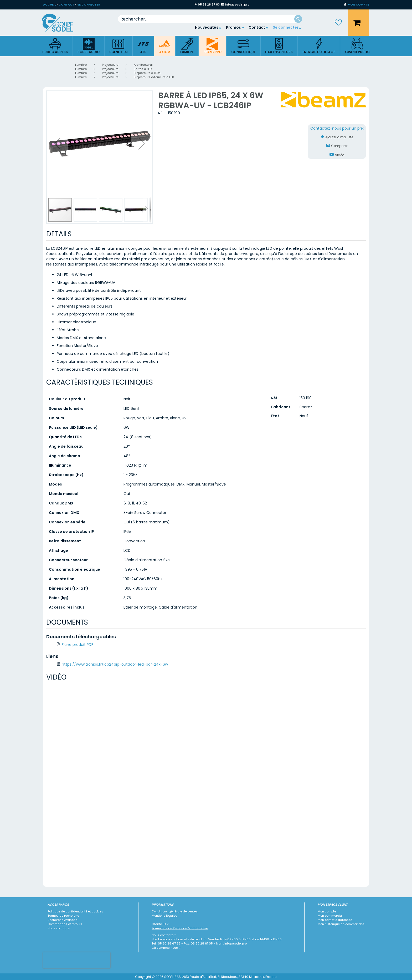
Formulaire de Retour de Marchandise (180, 928)
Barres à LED (143, 69)
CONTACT (66, 4)
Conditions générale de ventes (175, 911)
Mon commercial (330, 916)
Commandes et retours (65, 924)
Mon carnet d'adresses (335, 920)
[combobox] (210, 19)
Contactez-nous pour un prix (337, 128)
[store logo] (61, 23)
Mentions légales (164, 916)
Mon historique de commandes (341, 924)
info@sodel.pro (237, 4)
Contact (257, 27)
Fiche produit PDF (78, 645)
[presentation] (77, 960)
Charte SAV (160, 924)
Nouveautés (207, 27)
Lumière (81, 65)
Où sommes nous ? (166, 948)
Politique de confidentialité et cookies (75, 911)
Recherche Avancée (62, 920)
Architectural (143, 65)
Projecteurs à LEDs (147, 73)
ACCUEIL (49, 4)
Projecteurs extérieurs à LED (154, 77)
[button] (357, 5)
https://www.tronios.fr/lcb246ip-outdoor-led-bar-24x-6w (115, 664)
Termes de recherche (63, 916)
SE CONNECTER (89, 4)
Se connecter (286, 27)
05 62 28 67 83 (209, 4)
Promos (233, 27)
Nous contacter (59, 928)
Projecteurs (110, 65)
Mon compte (327, 911)
